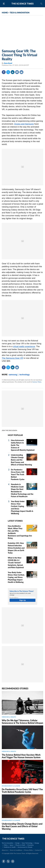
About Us (5, 850)
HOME (5, 13)
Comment (17, 72)
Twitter (8, 72)
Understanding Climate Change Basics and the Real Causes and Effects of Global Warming (21, 460)
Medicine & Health (10, 847)
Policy (6, 845)
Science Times (37, 382)
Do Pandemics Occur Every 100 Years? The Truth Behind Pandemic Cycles (18, 474)
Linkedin (13, 72)
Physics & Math (20, 845)
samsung (13, 375)
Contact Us (38, 850)
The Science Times (23, 4)
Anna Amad (8, 63)
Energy (37, 843)
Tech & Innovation (7, 843)
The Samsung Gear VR (12, 358)
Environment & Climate (25, 847)
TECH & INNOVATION (20, 13)
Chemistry (30, 845)
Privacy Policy (29, 850)
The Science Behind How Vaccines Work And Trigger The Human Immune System (21, 756)
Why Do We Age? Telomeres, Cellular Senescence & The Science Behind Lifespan (22, 722)
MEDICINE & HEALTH (9, 717)
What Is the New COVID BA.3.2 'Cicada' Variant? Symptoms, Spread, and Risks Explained (16, 563)
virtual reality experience (24, 346)
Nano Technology (27, 843)
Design (17, 843)
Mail (21, 72)
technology (25, 375)
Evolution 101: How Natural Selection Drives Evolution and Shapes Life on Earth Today (16, 548)
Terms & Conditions (16, 850)
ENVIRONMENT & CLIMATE (11, 786)
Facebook (4, 72)
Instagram (13, 861)
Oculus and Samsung (24, 124)
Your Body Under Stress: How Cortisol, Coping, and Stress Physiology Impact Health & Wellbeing (16, 577)
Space (11, 845)
